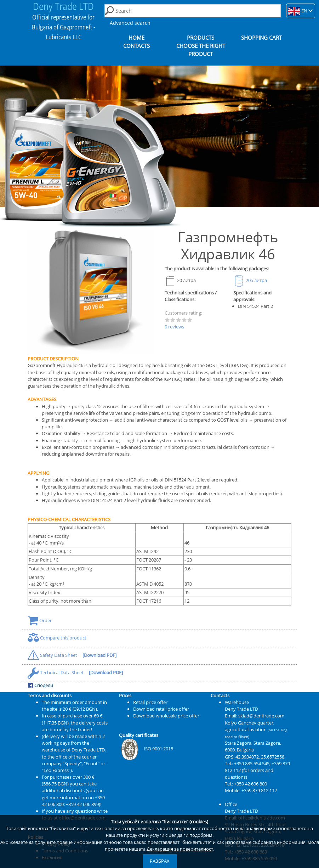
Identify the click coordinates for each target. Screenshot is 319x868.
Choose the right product (201, 50)
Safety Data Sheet (53, 655)
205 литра (250, 280)
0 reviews (174, 327)
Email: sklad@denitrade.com (255, 716)
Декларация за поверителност (180, 849)
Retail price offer (150, 702)
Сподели (40, 685)
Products (201, 38)
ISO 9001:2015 (146, 749)
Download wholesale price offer (166, 716)
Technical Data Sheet (56, 672)
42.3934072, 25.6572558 (260, 757)
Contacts (136, 46)
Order (40, 620)
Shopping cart (261, 38)
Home (136, 38)
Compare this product (57, 638)
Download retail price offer (161, 709)
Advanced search (130, 23)
